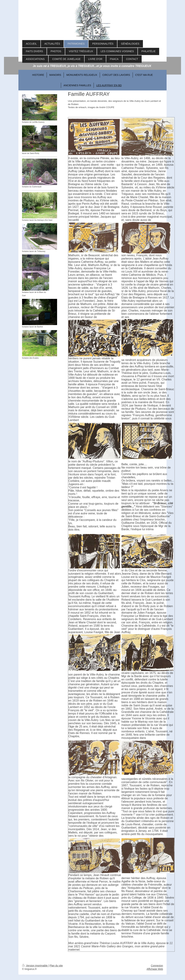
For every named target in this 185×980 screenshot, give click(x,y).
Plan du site (56, 966)
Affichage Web (155, 969)
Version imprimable (35, 966)
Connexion (157, 966)
